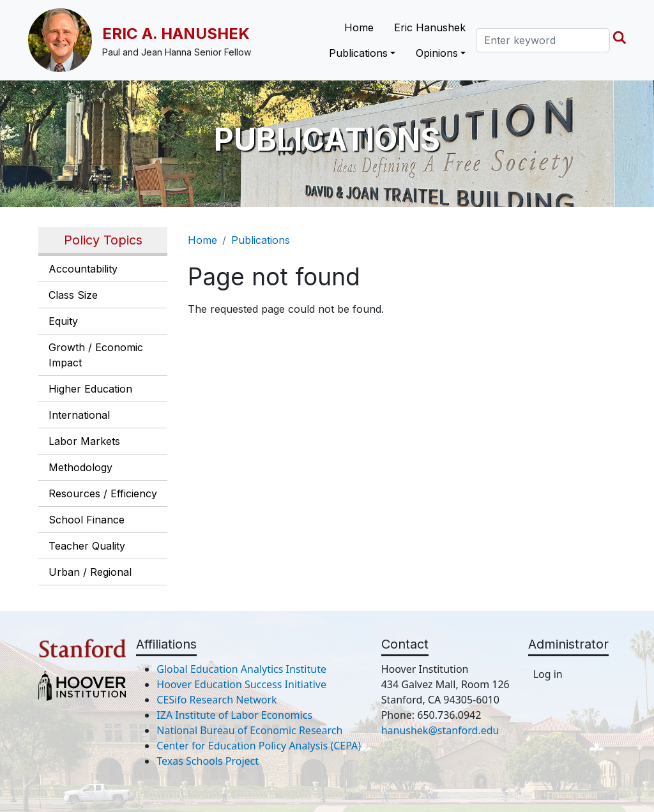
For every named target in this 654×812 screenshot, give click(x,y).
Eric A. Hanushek (176, 34)
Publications (261, 240)
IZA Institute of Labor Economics (234, 715)
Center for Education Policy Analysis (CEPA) (259, 746)
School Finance (87, 520)
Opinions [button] (437, 53)
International (79, 415)
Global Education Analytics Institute (241, 669)
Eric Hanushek (430, 27)
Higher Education (90, 389)
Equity (63, 321)
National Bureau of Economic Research (249, 730)
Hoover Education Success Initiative (241, 684)
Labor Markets (84, 441)
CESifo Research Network (217, 700)
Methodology (80, 467)
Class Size (73, 295)
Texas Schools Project (208, 761)
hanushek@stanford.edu (440, 730)
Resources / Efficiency (103, 493)
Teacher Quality (87, 546)
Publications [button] (358, 53)
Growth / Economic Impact (96, 355)
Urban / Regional (90, 572)
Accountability (83, 269)
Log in (548, 674)
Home (359, 27)
